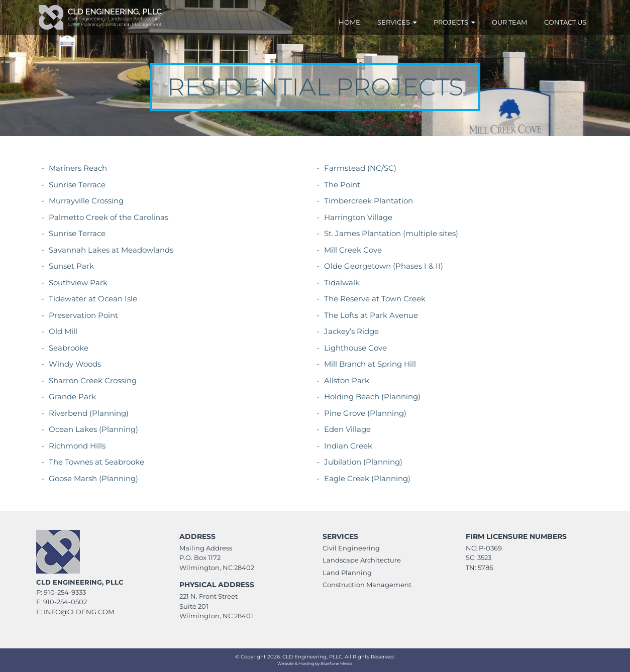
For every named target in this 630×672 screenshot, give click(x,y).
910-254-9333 (65, 592)
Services (397, 22)
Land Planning (347, 573)
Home (349, 22)
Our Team (509, 22)
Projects (454, 22)
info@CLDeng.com (79, 612)
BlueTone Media (337, 663)
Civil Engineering (351, 548)
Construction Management (367, 585)
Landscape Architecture (362, 560)
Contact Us (565, 22)
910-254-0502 (65, 602)
